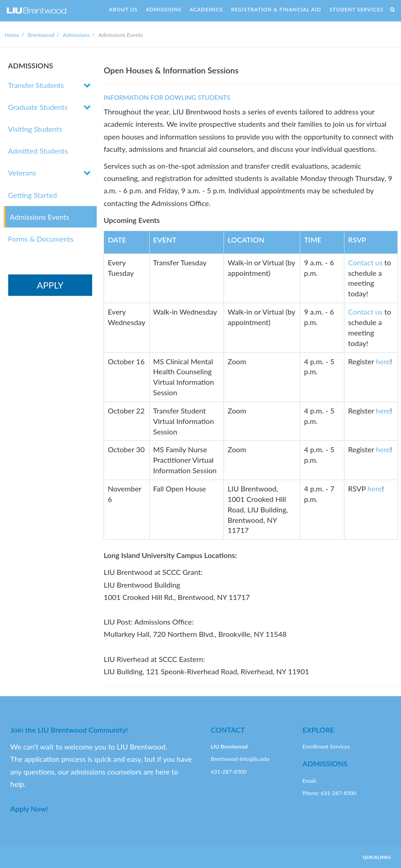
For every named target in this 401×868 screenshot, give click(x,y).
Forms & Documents (41, 239)
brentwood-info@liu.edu (347, 781)
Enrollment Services (326, 747)
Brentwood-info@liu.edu (240, 759)
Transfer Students (36, 85)
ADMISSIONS (164, 9)
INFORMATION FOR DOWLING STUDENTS (167, 97)
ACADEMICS (206, 9)
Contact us (365, 262)
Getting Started (33, 195)
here (383, 361)
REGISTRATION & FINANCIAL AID (276, 9)
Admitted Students (38, 151)
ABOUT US (123, 9)
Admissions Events (40, 217)
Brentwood (41, 35)
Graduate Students (38, 107)
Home (12, 35)
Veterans (22, 173)
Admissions (76, 35)
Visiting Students (35, 129)
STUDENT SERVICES (356, 9)
